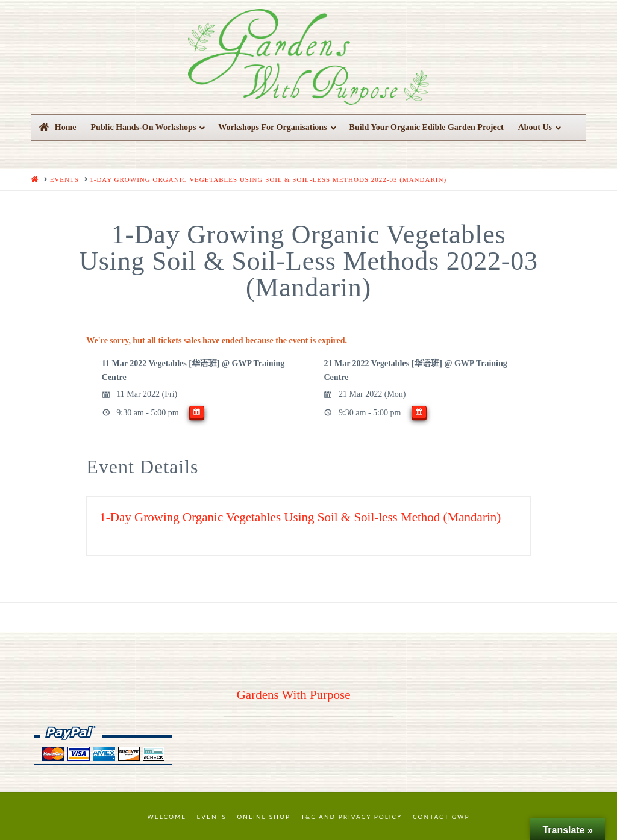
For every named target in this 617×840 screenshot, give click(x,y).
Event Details (142, 467)
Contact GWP (441, 817)
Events (212, 817)
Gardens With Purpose (294, 695)
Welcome (167, 817)
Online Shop (264, 817)
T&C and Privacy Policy (351, 817)
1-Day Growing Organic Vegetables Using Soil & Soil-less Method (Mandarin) (300, 517)
